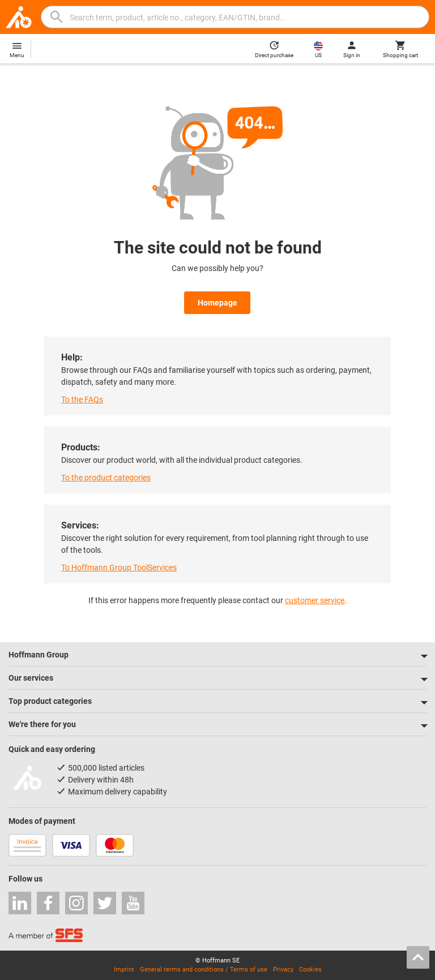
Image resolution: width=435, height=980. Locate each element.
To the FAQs (82, 399)
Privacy (283, 970)
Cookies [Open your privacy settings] (310, 970)
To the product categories (106, 478)
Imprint (124, 970)
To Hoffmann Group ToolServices (119, 568)
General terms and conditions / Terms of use (204, 970)
